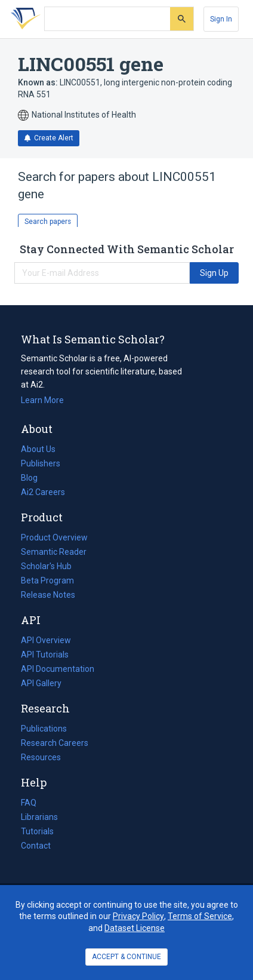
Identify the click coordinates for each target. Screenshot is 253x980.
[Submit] (182, 19)
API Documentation (58, 669)
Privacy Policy (138, 916)
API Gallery (41, 683)
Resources (41, 757)
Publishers (41, 463)
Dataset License (135, 928)
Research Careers (55, 743)
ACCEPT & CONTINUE (126, 957)
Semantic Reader (54, 552)
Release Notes (48, 595)
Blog (34, 478)
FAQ (29, 803)
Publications (44, 729)
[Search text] (107, 19)
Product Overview (54, 537)
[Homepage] (23, 19)
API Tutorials (45, 655)
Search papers (48, 222)
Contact (36, 846)
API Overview (46, 640)
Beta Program (47, 580)
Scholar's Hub (46, 566)
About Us (38, 449)
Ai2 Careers (43, 492)
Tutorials (37, 831)
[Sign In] (221, 19)
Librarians (39, 817)
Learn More (42, 400)
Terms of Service (200, 916)
